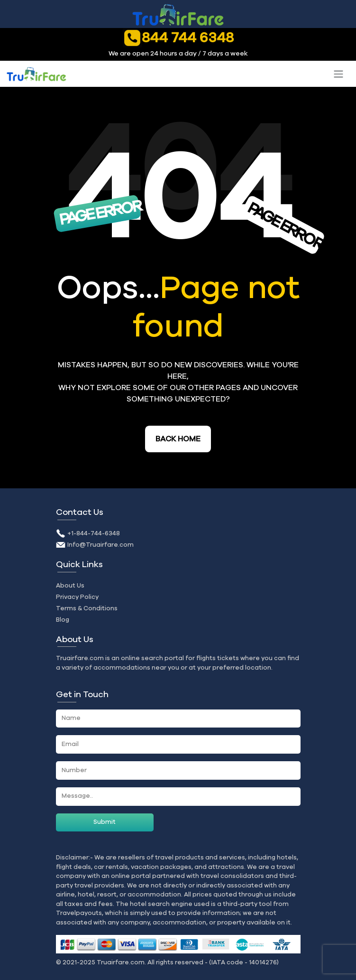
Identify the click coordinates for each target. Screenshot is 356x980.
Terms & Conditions (87, 608)
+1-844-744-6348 (94, 533)
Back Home (178, 439)
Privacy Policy (77, 597)
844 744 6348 (178, 38)
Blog (63, 620)
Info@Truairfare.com (100, 545)
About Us (70, 586)
